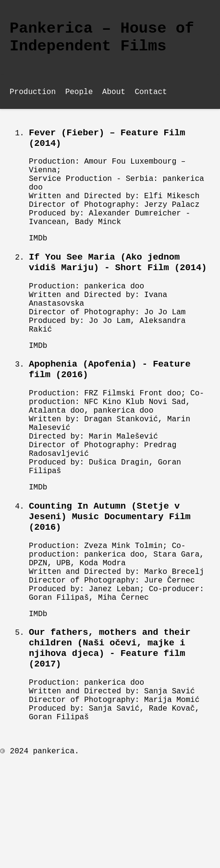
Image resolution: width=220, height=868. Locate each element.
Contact (151, 99)
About (114, 99)
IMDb (38, 265)
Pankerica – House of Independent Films (102, 40)
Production (33, 99)
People (79, 99)
